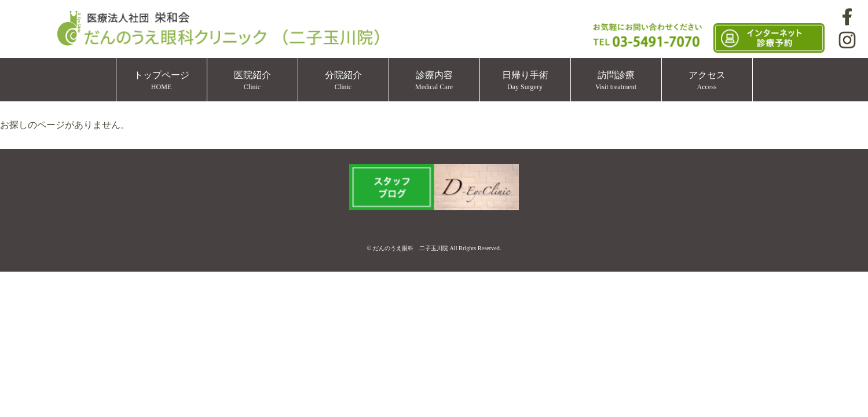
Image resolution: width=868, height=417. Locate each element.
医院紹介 (252, 81)
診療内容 (434, 81)
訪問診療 (616, 81)
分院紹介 (343, 81)
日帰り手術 (525, 81)
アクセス (707, 81)
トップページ (162, 81)
